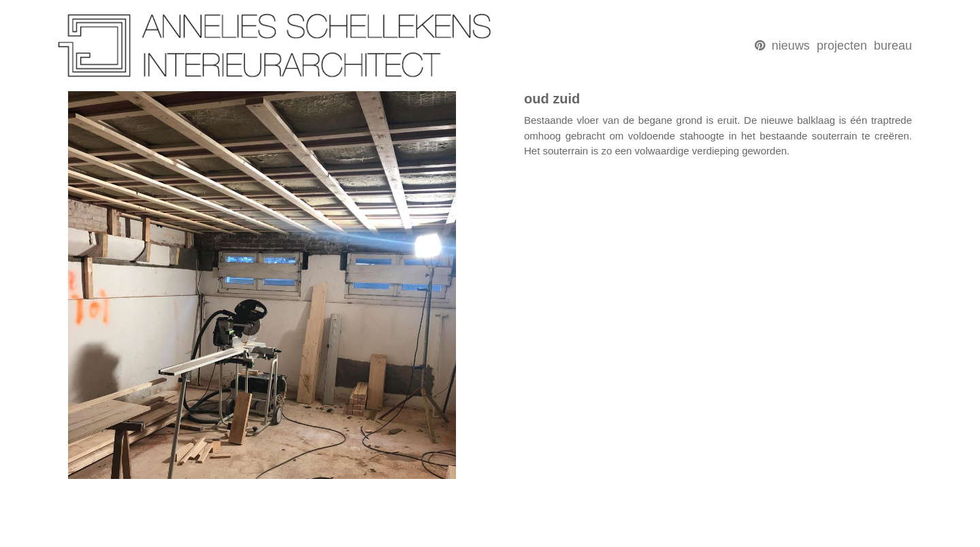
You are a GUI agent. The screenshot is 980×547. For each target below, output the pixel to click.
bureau (893, 46)
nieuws (791, 46)
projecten (842, 46)
